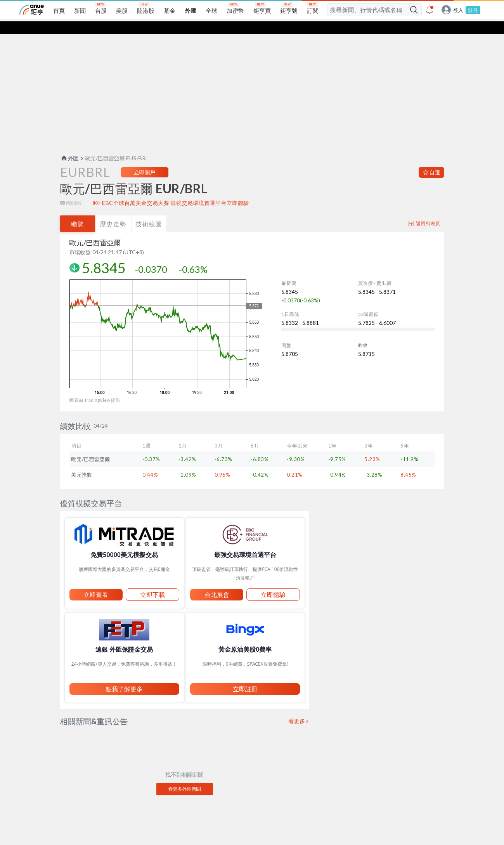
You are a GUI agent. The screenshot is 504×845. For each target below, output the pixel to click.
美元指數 (82, 462)
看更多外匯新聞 (185, 776)
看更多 (297, 709)
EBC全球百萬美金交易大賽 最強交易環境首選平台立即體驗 (176, 191)
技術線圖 (149, 211)
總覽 (78, 211)
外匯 (69, 146)
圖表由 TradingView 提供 (95, 388)
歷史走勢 (113, 211)
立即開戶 (145, 160)
